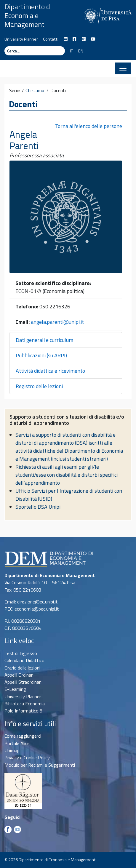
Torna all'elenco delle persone (89, 126)
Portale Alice (17, 743)
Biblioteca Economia (25, 704)
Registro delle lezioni (39, 386)
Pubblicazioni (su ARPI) (41, 355)
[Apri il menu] (123, 68)
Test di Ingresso (21, 653)
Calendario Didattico (24, 660)
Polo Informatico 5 (23, 711)
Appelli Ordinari (19, 675)
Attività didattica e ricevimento (50, 371)
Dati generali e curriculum (44, 340)
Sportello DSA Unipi (38, 507)
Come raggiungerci (23, 736)
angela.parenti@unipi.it (57, 322)
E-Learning (15, 689)
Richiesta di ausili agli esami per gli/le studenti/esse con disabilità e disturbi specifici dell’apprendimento (67, 475)
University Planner (21, 39)
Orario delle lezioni (22, 668)
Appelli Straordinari (23, 682)
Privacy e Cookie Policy (27, 758)
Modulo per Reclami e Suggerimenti (40, 765)
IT (71, 51)
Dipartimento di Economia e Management (28, 15)
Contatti (51, 39)
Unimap (12, 750)
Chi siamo (35, 91)
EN (81, 51)
